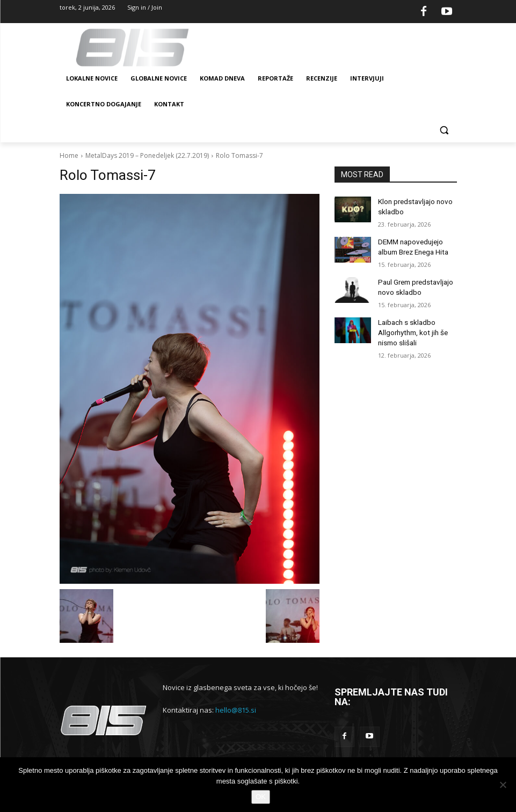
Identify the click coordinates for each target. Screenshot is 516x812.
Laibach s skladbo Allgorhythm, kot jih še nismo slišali (411, 324)
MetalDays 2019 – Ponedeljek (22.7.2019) (147, 155)
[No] (503, 785)
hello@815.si (236, 710)
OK (261, 797)
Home (69, 155)
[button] (444, 130)
